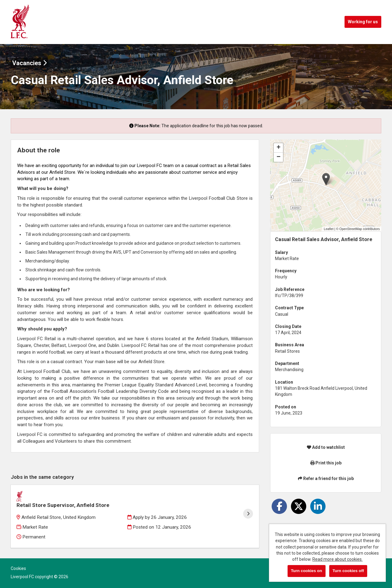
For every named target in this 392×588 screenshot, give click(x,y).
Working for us (363, 22)
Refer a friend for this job (326, 478)
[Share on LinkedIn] (318, 506)
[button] (326, 179)
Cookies (18, 560)
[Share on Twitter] (299, 506)
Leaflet (329, 229)
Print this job (326, 463)
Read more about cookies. (337, 559)
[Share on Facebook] (279, 506)
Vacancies (30, 63)
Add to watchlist (326, 447)
